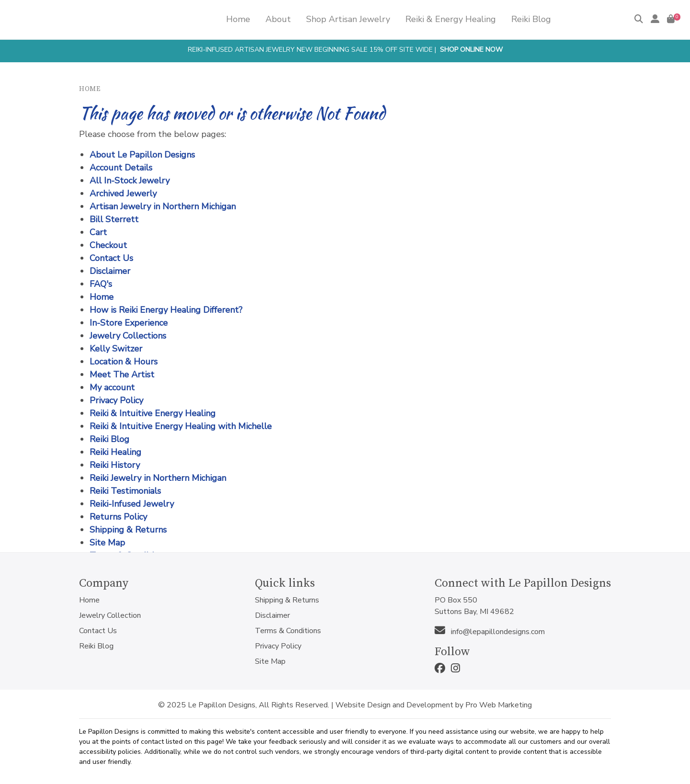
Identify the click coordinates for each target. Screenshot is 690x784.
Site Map (107, 543)
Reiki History (115, 465)
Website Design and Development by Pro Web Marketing (434, 705)
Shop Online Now (471, 50)
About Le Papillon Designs (142, 155)
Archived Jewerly (123, 193)
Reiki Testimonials (125, 491)
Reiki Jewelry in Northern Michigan (158, 478)
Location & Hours (124, 362)
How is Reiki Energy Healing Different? (166, 310)
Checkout (108, 245)
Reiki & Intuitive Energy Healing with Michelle (181, 426)
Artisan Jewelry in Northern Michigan (163, 206)
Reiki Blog (109, 439)
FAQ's (101, 284)
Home (90, 89)
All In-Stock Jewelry (130, 181)
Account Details (121, 168)
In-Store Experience (129, 323)
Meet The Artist (122, 375)
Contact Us (111, 258)
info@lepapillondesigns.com (490, 632)
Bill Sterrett (114, 219)
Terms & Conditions (288, 631)
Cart (98, 232)
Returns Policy (118, 517)
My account (112, 387)
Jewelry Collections (128, 336)
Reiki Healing (115, 452)
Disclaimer (110, 271)
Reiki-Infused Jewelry (132, 504)
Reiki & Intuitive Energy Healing (153, 413)
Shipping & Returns (128, 530)
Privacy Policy (116, 400)
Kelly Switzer (116, 349)
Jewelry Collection (110, 615)
